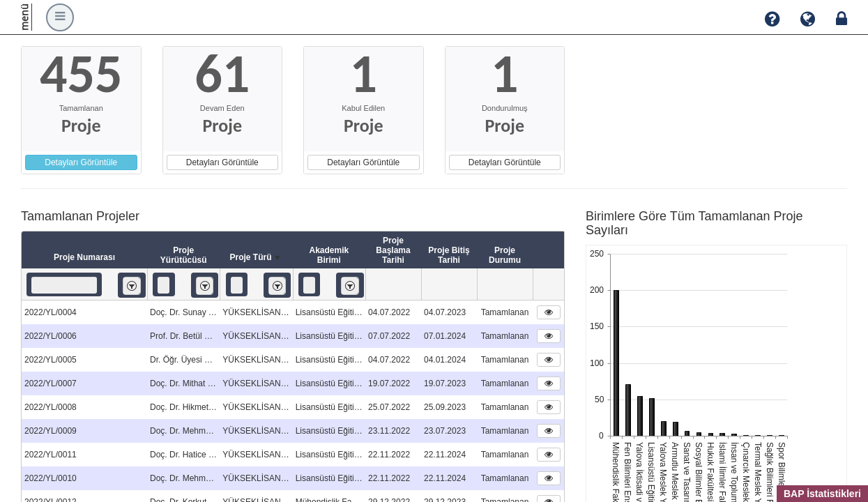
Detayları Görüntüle (81, 162)
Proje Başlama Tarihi (393, 250)
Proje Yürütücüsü (184, 255)
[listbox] (132, 286)
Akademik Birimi (329, 255)
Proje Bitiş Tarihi (449, 255)
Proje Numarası (84, 257)
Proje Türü (256, 258)
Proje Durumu (505, 255)
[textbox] (64, 285)
